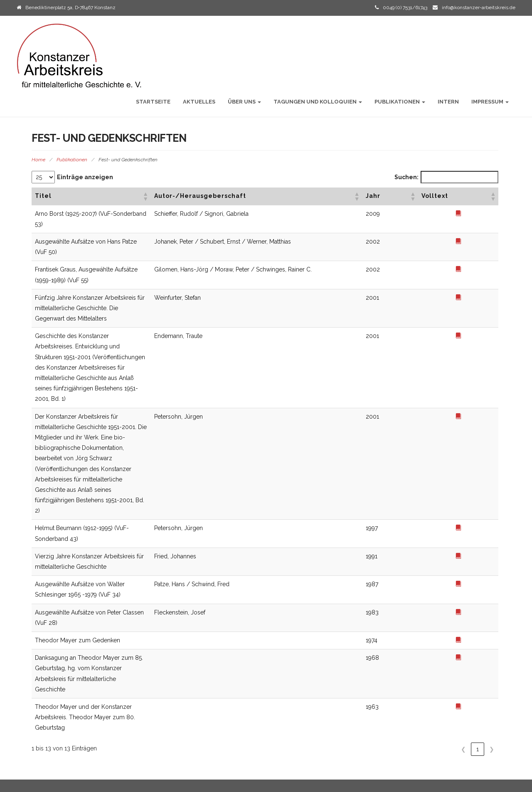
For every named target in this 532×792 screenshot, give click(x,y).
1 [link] (478, 530)
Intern (448, 102)
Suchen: (406, 177)
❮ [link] (463, 530)
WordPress (503, 781)
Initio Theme (447, 781)
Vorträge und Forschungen (316, 689)
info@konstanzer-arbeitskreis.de (479, 7)
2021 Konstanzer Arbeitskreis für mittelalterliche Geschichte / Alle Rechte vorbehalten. (122, 781)
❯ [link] (492, 530)
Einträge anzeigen (85, 177)
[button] (303, 196)
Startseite (153, 102)
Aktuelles (199, 102)
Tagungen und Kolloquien (318, 102)
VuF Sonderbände (304, 700)
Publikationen (400, 102)
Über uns (244, 102)
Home (38, 160)
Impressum (490, 102)
